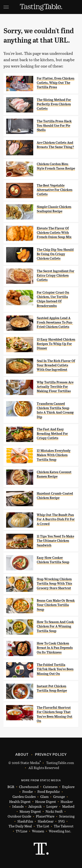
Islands (18, 806)
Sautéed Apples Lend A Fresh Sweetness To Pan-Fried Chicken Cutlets (55, 323)
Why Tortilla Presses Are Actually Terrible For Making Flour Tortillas (55, 387)
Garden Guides (24, 797)
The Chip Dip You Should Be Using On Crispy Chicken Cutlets (55, 254)
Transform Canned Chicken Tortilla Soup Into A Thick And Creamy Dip (55, 410)
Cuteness (50, 787)
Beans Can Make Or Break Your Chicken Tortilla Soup (56, 605)
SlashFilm (25, 821)
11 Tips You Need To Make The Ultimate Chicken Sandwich (55, 541)
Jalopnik (35, 806)
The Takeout (64, 826)
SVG (61, 821)
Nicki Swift (54, 812)
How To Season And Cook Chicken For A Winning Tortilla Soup (55, 626)
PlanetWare (45, 816)
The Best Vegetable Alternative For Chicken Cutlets (55, 190)
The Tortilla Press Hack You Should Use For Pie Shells (54, 126)
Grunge (59, 797)
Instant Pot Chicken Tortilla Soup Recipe (52, 688)
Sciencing (67, 816)
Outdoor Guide (19, 816)
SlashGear (46, 821)
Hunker (67, 802)
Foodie (28, 792)
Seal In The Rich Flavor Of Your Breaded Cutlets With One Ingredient (56, 365)
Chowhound (29, 787)
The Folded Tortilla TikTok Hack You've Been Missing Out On (55, 669)
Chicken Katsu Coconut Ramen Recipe (54, 474)
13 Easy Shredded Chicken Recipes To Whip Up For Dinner (56, 344)
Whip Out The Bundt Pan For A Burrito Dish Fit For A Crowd (56, 519)
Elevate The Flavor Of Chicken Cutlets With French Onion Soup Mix (54, 233)
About (22, 754)
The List (43, 826)
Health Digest (20, 802)
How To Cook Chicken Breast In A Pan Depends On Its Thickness (55, 648)
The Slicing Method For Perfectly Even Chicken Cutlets (54, 104)
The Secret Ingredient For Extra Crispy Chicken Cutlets (56, 276)
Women (38, 831)
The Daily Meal (20, 826)
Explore (68, 787)
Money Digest (30, 812)
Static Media (30, 763)
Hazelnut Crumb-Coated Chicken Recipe (55, 496)
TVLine (22, 831)
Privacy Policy (51, 754)
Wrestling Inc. (60, 831)
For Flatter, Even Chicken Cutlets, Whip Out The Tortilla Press (56, 83)
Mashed (68, 806)
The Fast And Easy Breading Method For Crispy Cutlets (52, 434)
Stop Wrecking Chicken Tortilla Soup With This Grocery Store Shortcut (54, 584)
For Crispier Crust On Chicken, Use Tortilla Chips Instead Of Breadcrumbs (53, 299)
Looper (52, 806)
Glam (44, 797)
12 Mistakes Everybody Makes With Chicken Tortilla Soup (54, 455)
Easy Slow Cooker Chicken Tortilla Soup (53, 560)
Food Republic (49, 792)
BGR (11, 787)
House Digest (46, 802)
